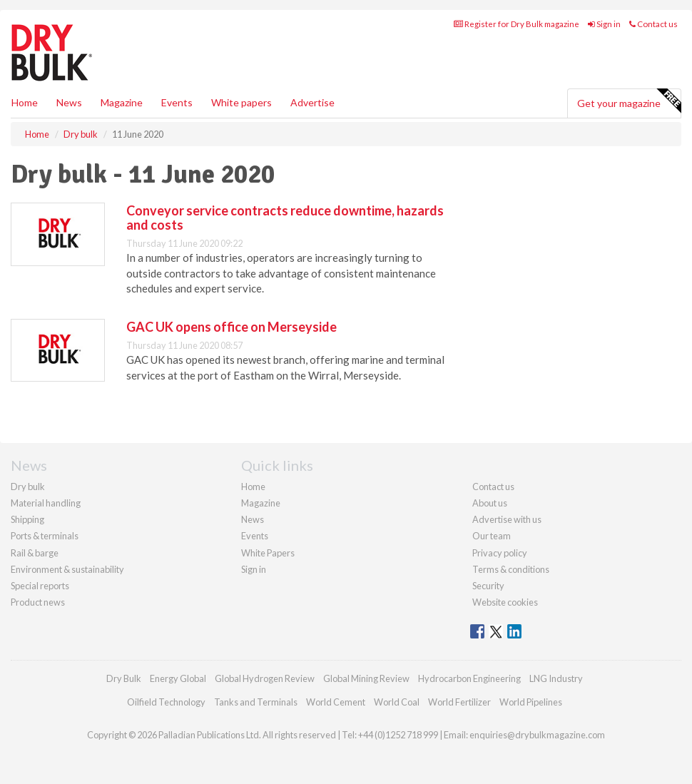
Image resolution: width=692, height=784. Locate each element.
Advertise (312, 102)
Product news (38, 602)
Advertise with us (507, 519)
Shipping (27, 519)
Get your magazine (629, 101)
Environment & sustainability (67, 569)
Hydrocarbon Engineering (469, 678)
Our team (492, 536)
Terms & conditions (511, 569)
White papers (241, 102)
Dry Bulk (124, 678)
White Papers (268, 553)
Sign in (604, 24)
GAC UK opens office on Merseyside (231, 327)
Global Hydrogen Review (265, 678)
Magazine (122, 102)
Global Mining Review (366, 678)
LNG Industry (556, 678)
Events (177, 102)
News (253, 519)
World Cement (336, 702)
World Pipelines (531, 702)
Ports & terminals (45, 536)
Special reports (40, 586)
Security (488, 586)
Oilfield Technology (166, 702)
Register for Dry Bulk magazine (517, 24)
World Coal (397, 702)
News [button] (69, 102)
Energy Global (178, 678)
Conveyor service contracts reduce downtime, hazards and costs (285, 218)
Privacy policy (500, 553)
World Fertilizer (459, 702)
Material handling (46, 503)
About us (490, 503)
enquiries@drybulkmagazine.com (537, 735)
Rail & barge (35, 553)
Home (25, 102)
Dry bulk (28, 487)
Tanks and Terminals (256, 702)
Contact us (653, 24)
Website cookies (505, 602)
